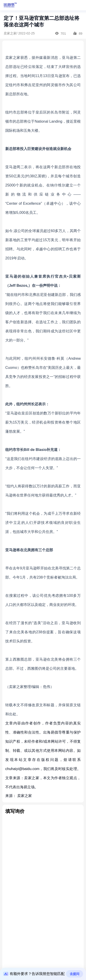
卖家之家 (25, 796)
